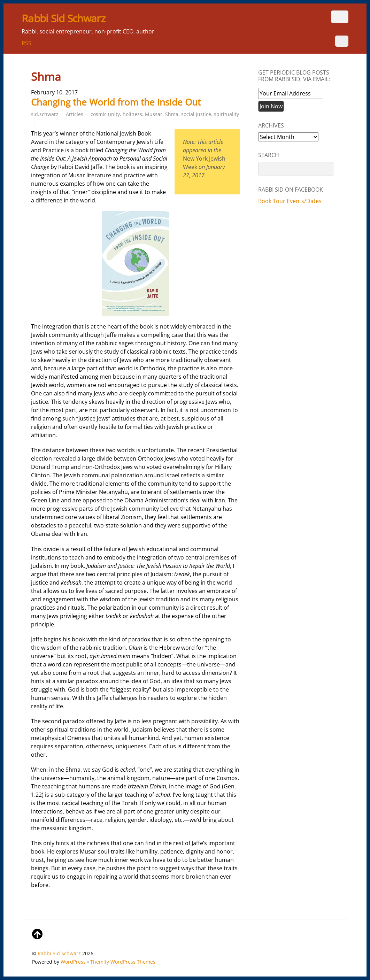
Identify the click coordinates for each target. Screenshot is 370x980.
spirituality (226, 114)
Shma (172, 114)
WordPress (73, 962)
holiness (132, 114)
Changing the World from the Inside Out (116, 102)
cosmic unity (105, 114)
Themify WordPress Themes (123, 962)
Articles (75, 114)
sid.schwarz (45, 114)
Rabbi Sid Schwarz (59, 953)
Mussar (154, 114)
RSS (26, 43)
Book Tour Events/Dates (290, 201)
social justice (196, 114)
